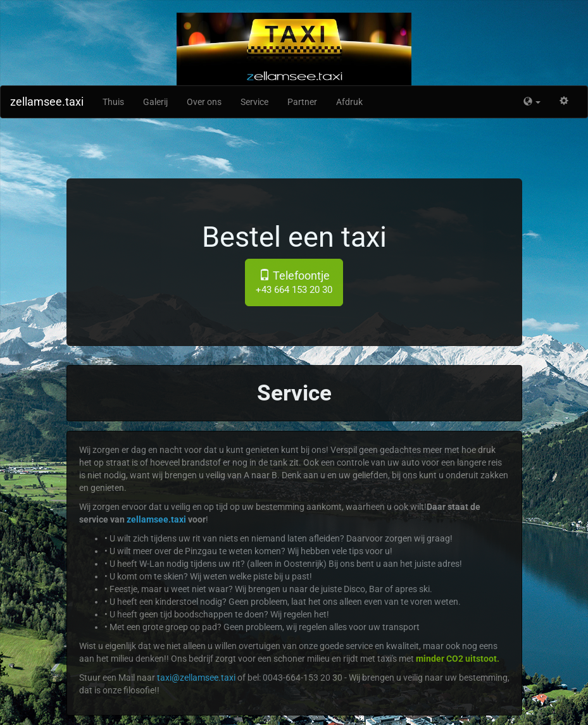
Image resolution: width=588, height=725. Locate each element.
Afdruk (349, 102)
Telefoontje (294, 282)
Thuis (113, 102)
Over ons (204, 102)
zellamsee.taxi (47, 102)
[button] (532, 102)
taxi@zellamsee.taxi (196, 678)
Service (254, 102)
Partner (302, 102)
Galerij (155, 102)
